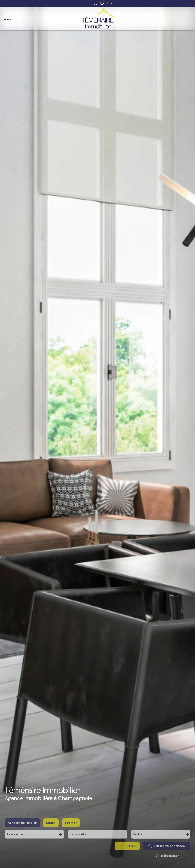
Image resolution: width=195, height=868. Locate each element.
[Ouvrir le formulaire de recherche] (127, 853)
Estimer (71, 830)
